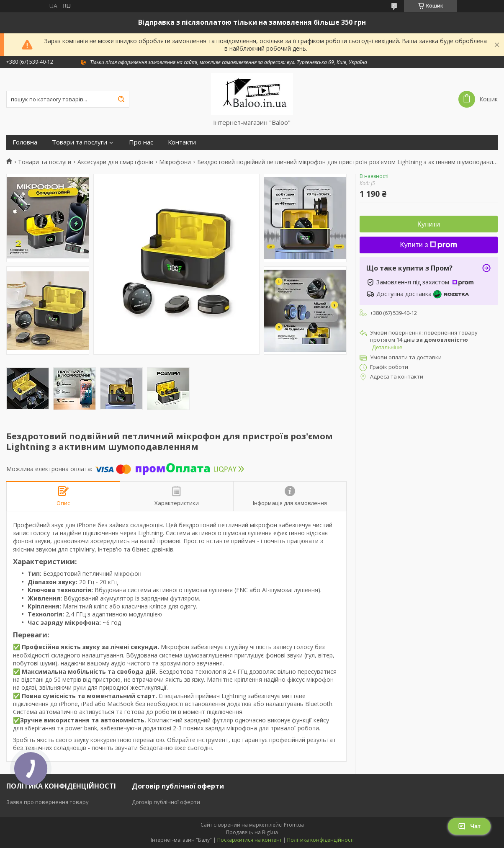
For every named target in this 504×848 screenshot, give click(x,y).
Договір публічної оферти (166, 802)
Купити (429, 224)
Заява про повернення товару (48, 802)
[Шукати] (121, 99)
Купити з (429, 245)
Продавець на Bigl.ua (252, 832)
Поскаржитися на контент (249, 840)
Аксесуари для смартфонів (115, 162)
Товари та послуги (80, 142)
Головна (25, 142)
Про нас (141, 142)
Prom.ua (294, 825)
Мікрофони (175, 162)
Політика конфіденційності (320, 840)
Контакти (182, 142)
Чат (469, 826)
